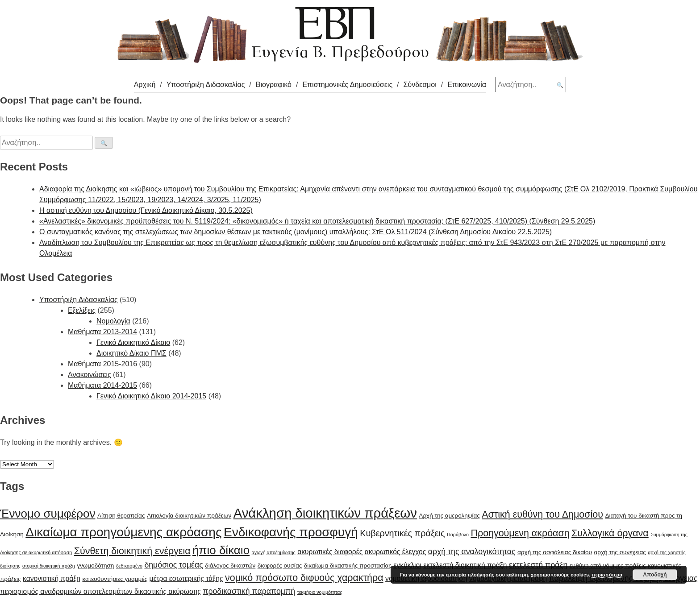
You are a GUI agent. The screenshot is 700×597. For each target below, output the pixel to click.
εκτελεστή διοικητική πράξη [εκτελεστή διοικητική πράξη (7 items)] (465, 565)
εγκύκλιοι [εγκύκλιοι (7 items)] (407, 565)
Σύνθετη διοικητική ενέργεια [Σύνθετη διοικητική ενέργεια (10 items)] (132, 551)
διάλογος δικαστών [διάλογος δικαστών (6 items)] (230, 566)
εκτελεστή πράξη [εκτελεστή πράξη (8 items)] (538, 565)
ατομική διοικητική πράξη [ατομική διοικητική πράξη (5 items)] (49, 566)
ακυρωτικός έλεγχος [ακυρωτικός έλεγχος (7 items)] (396, 552)
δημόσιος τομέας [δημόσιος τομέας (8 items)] (173, 565)
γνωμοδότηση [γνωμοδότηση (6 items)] (95, 566)
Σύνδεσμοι (420, 85)
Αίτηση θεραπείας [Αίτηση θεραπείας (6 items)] (121, 516)
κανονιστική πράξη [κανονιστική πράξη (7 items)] (52, 578)
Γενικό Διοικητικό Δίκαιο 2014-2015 (151, 396)
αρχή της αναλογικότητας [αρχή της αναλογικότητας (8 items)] (472, 551)
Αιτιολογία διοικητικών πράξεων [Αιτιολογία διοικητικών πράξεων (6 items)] (189, 516)
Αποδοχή (655, 575)
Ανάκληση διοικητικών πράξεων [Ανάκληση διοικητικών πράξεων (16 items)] (325, 513)
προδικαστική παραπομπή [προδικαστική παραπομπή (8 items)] (249, 591)
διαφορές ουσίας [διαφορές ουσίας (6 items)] (280, 566)
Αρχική (145, 85)
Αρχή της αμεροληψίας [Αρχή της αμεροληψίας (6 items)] (449, 516)
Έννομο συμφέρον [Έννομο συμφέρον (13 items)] (48, 514)
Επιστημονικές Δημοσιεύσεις (347, 85)
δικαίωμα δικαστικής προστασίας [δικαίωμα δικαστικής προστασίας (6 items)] (348, 566)
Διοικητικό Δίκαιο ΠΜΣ (131, 353)
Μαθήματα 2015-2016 (102, 364)
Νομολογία (113, 321)
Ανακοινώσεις (90, 375)
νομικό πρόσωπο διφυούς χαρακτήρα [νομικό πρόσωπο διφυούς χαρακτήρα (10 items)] (304, 578)
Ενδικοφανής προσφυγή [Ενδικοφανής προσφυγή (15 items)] (291, 532)
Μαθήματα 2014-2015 (102, 385)
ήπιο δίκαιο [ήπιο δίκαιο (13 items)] (221, 550)
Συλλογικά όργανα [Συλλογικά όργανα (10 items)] (610, 533)
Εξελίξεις (82, 310)
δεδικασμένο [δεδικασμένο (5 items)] (129, 566)
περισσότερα (607, 575)
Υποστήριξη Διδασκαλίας (206, 85)
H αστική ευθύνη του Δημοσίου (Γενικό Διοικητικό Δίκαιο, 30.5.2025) (146, 210)
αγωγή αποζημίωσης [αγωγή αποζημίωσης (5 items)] (274, 552)
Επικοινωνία (467, 85)
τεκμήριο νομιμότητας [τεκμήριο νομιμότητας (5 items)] (320, 592)
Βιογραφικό (274, 85)
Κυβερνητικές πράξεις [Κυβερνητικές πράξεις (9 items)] (402, 533)
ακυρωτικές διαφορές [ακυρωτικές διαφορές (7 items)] (330, 552)
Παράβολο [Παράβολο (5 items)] (458, 535)
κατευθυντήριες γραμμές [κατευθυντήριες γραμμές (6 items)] (115, 579)
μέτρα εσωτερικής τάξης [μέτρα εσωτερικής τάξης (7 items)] (186, 578)
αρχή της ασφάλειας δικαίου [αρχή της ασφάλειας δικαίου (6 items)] (555, 552)
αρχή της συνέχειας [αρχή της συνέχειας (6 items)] (620, 552)
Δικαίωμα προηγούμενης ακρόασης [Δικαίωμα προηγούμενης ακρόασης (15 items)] (123, 532)
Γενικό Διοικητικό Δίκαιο (133, 342)
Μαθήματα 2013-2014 (102, 332)
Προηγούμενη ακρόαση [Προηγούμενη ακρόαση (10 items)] (520, 533)
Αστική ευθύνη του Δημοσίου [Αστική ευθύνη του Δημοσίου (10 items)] (542, 514)
